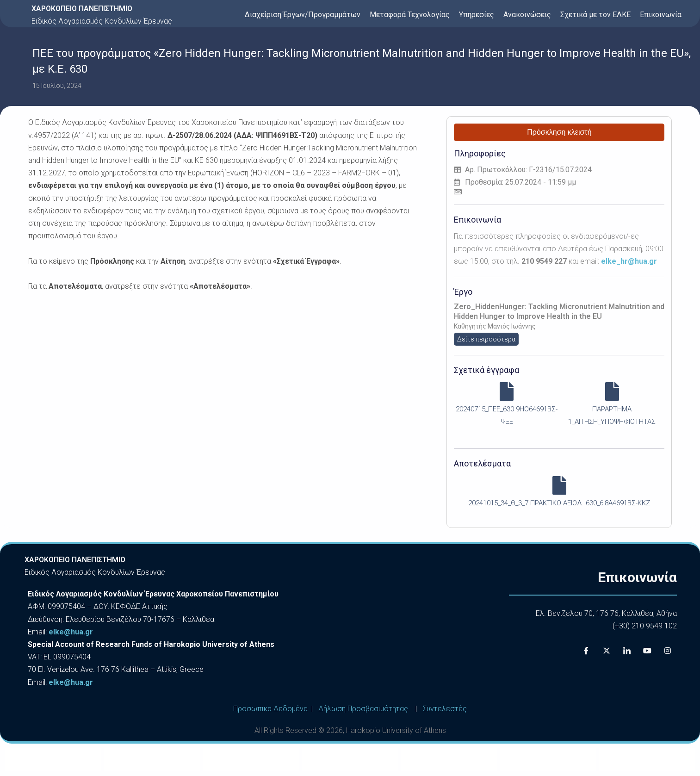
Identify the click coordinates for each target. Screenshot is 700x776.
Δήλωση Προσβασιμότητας (363, 709)
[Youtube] (647, 651)
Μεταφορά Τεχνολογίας (410, 15)
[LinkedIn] (627, 651)
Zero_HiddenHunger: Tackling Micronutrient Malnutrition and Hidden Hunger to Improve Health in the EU (559, 311)
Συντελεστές (445, 709)
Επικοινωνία (661, 15)
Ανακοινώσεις (527, 15)
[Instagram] (668, 651)
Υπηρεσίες (477, 15)
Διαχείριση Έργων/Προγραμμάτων (303, 15)
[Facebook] (586, 651)
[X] (607, 651)
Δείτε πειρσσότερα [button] (486, 339)
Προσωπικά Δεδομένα (270, 709)
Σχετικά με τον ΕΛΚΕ (595, 15)
